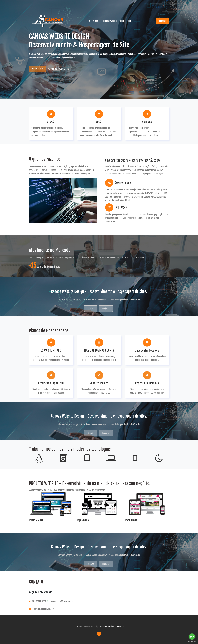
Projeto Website (110, 21)
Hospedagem (126, 21)
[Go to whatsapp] (192, 637)
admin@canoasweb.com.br (45, 609)
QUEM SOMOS (38, 69)
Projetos (106, 308)
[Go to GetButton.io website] (192, 641)
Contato (162, 21)
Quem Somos (95, 21)
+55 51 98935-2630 (59, 69)
